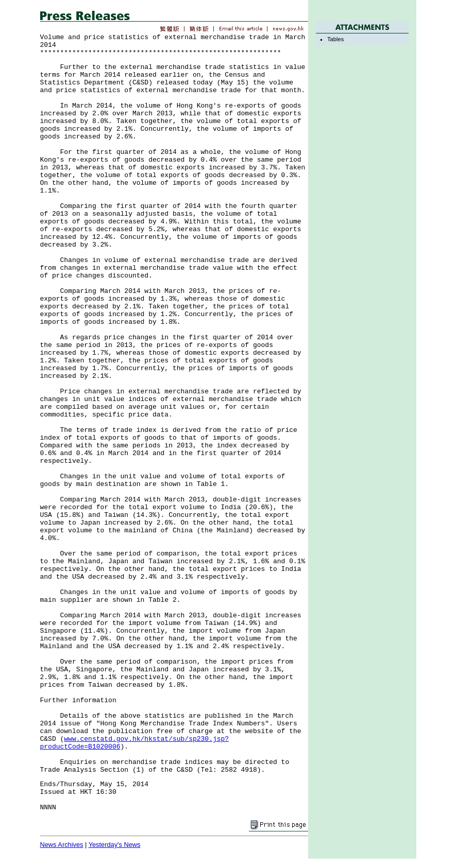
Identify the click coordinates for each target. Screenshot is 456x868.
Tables (335, 39)
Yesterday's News (115, 845)
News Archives (62, 845)
